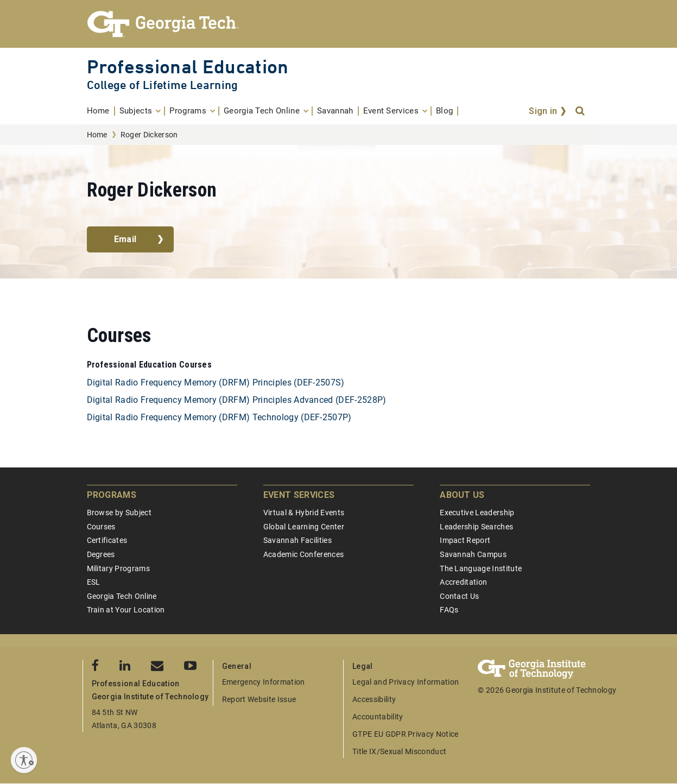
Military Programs (118, 568)
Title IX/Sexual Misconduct (399, 751)
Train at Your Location (126, 610)
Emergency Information (264, 682)
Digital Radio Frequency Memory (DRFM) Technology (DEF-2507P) (219, 417)
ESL (94, 582)
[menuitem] (101, 111)
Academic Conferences (303, 554)
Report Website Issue (259, 699)
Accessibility (374, 699)
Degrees (101, 554)
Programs (112, 495)
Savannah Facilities (298, 540)
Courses (101, 527)
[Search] (581, 111)
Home (97, 135)
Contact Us (459, 596)
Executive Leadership (477, 513)
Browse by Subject (119, 513)
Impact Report (465, 540)
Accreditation (463, 582)
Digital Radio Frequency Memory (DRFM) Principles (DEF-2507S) (216, 382)
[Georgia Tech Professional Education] (339, 24)
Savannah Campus (473, 554)
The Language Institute (481, 568)
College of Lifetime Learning (163, 85)
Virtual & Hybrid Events (304, 513)
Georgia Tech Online (122, 596)
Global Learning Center (304, 527)
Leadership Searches (476, 527)
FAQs (449, 610)
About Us (462, 495)
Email (125, 239)
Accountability (378, 717)
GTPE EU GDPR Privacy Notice (406, 734)
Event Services (299, 495)
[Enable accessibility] (24, 760)
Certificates (107, 540)
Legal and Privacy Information (406, 682)
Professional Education (188, 67)
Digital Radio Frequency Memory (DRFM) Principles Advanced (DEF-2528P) (237, 400)
